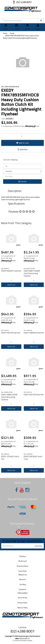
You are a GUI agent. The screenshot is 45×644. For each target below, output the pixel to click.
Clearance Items (22, 566)
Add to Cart (22, 143)
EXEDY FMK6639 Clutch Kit (34, 333)
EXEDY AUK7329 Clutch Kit (34, 395)
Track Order (23, 571)
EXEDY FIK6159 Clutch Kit (11, 333)
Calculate (22, 181)
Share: (8, 119)
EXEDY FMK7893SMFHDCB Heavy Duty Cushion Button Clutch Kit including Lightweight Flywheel (21, 37)
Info (38, 126)
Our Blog (23, 584)
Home (5, 33)
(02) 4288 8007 (24, 2)
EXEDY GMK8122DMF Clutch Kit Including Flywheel (9, 397)
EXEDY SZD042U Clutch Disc (10, 458)
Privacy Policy (22, 603)
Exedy (12, 33)
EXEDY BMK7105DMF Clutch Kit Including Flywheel (32, 273)
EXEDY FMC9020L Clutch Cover (33, 458)
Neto (31, 641)
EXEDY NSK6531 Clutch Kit (11, 271)
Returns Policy (23, 608)
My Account (23, 561)
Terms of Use (22, 598)
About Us (23, 579)
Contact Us (22, 589)
